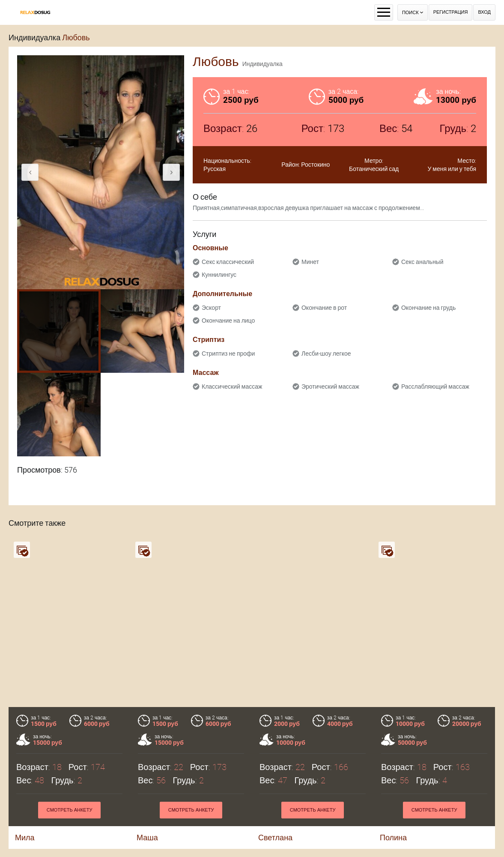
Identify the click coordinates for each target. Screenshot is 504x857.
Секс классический (228, 262)
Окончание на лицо (228, 321)
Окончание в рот (324, 308)
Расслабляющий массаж (435, 387)
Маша (147, 838)
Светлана (275, 838)
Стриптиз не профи (228, 354)
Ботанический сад (374, 169)
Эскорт (211, 308)
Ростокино (315, 165)
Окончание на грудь (428, 308)
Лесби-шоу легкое (326, 354)
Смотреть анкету (70, 810)
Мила (25, 838)
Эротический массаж (330, 387)
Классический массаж (232, 387)
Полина (393, 838)
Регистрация (451, 12)
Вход (484, 12)
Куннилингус (219, 275)
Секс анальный (422, 262)
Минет (310, 262)
